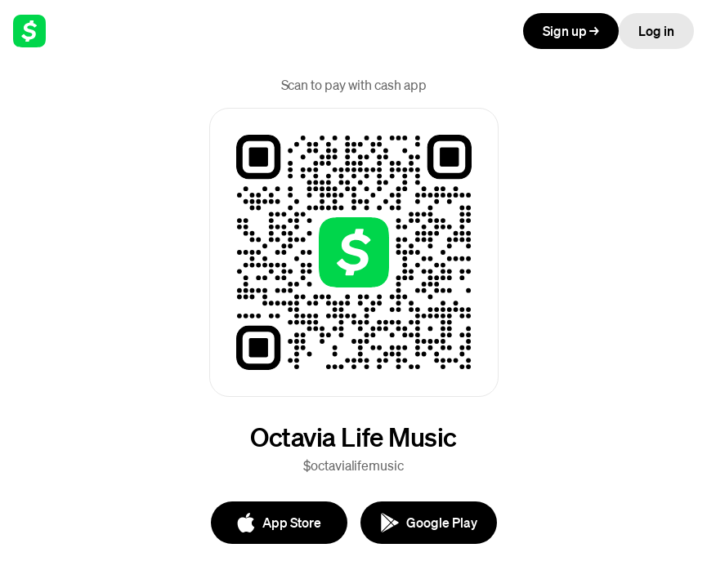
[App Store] (279, 523)
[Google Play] (429, 523)
